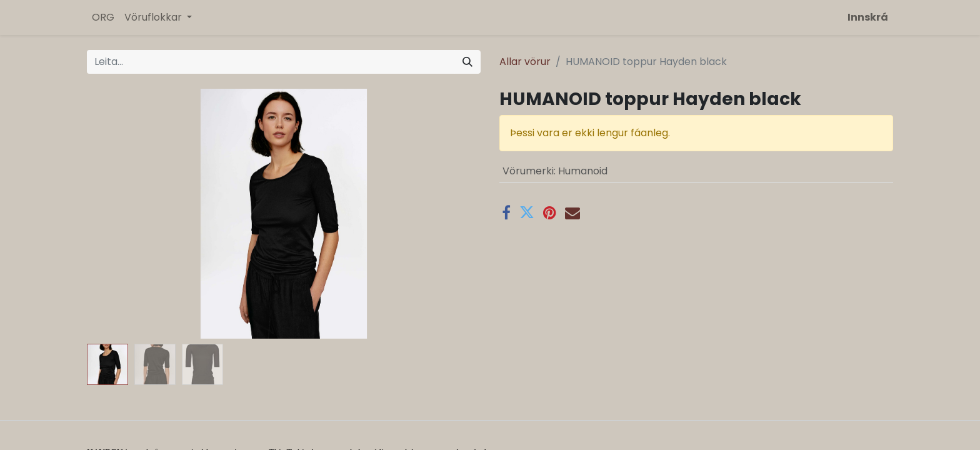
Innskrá (868, 17)
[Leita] (467, 62)
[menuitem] (103, 17)
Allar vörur (525, 62)
